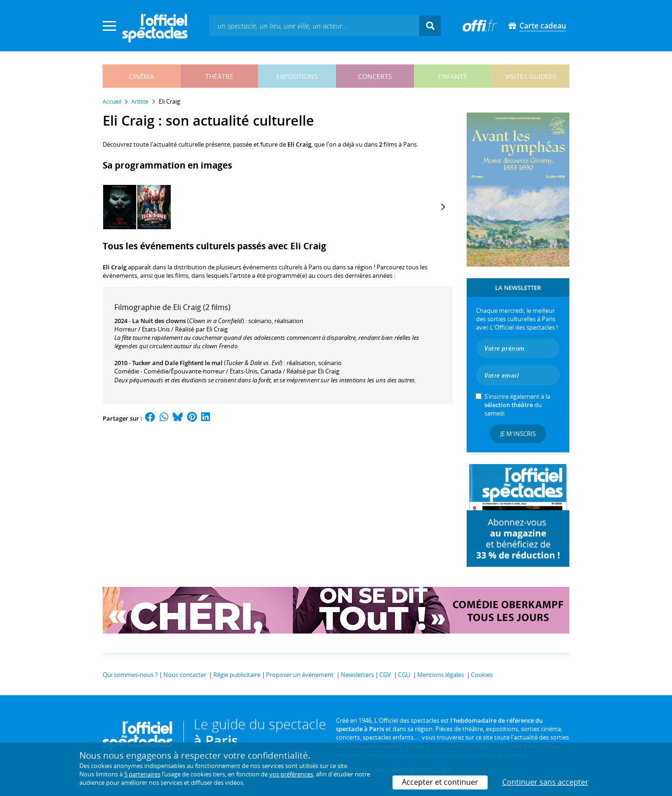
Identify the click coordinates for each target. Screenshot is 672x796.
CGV (385, 675)
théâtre (219, 76)
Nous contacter (185, 675)
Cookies (482, 675)
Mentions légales (441, 675)
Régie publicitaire (237, 675)
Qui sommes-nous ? (130, 675)
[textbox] (314, 25)
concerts (375, 76)
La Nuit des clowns (159, 321)
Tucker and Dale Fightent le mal (177, 363)
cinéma (141, 76)
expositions (297, 76)
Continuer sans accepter (545, 782)
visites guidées (531, 76)
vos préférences (291, 774)
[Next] (442, 207)
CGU (404, 675)
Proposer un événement (300, 675)
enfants (453, 76)
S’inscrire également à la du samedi (517, 405)
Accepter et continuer (440, 782)
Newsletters (357, 675)
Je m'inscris (518, 434)
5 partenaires (142, 774)
